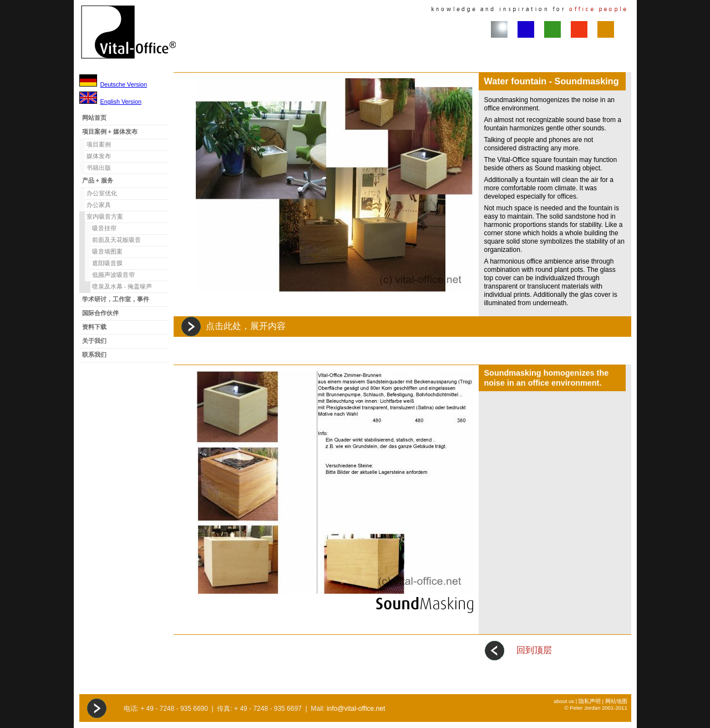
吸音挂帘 (104, 228)
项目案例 (99, 144)
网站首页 (94, 118)
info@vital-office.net (356, 709)
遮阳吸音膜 (107, 263)
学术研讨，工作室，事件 (116, 299)
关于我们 (94, 341)
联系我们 (94, 355)
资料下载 (94, 327)
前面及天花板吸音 (116, 240)
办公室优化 (102, 193)
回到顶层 (534, 650)
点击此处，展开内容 (246, 326)
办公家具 (99, 205)
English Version (121, 102)
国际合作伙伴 (100, 313)
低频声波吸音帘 (113, 275)
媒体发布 (99, 156)
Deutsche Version (124, 84)
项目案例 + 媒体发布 (110, 132)
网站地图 (616, 701)
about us (564, 701)
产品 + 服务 (98, 180)
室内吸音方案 (105, 216)
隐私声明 (590, 701)
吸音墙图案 (107, 251)
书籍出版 (99, 168)
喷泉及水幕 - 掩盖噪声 (122, 286)
